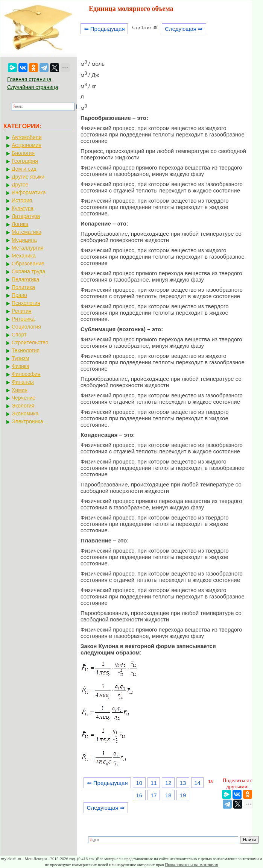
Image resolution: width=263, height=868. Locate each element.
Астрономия (27, 145)
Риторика (23, 319)
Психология (26, 303)
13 (183, 783)
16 (139, 795)
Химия (20, 390)
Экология (23, 406)
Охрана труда (28, 271)
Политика (23, 287)
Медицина (24, 240)
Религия (22, 311)
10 (139, 783)
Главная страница (29, 79)
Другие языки (28, 177)
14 (197, 783)
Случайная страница (33, 87)
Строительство (30, 342)
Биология (23, 153)
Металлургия (28, 248)
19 (183, 795)
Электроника (27, 421)
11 (154, 783)
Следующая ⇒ (184, 29)
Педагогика (25, 279)
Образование (28, 264)
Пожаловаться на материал (191, 865)
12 (168, 783)
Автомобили (27, 137)
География (25, 161)
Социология (26, 327)
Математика (27, 232)
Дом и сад (24, 169)
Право (19, 295)
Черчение (24, 398)
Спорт (19, 335)
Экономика (25, 414)
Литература (26, 216)
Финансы (23, 382)
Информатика (29, 192)
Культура (23, 208)
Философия (26, 374)
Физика (21, 366)
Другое (20, 185)
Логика (20, 224)
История (22, 200)
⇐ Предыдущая (104, 29)
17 (154, 795)
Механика (24, 256)
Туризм (20, 358)
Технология (26, 350)
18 (168, 795)
